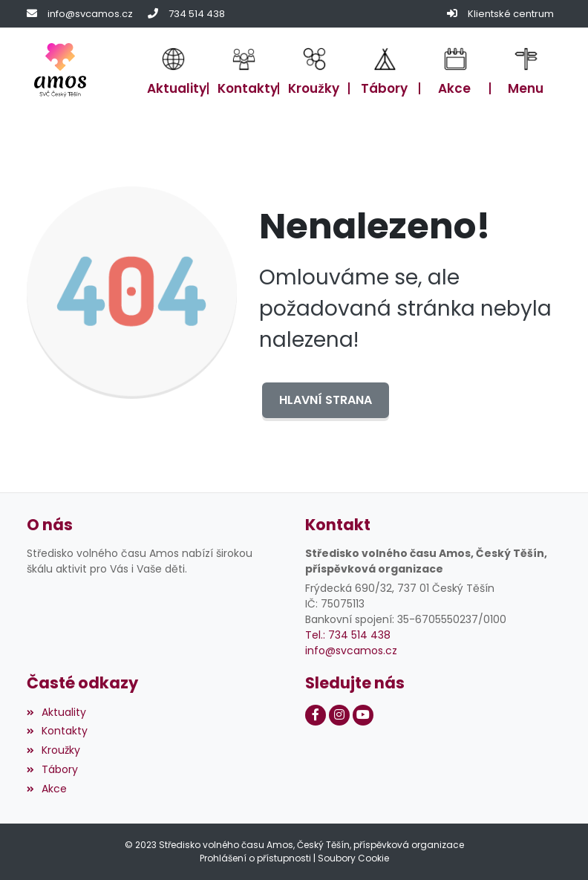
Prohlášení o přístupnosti (255, 858)
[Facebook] (316, 715)
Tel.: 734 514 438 (348, 635)
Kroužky (53, 750)
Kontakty (57, 731)
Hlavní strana (326, 400)
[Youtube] (363, 715)
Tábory (52, 769)
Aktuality (56, 712)
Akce (47, 789)
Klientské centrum (511, 14)
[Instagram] (339, 715)
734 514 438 (197, 14)
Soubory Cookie (353, 858)
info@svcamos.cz (90, 14)
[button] (526, 70)
